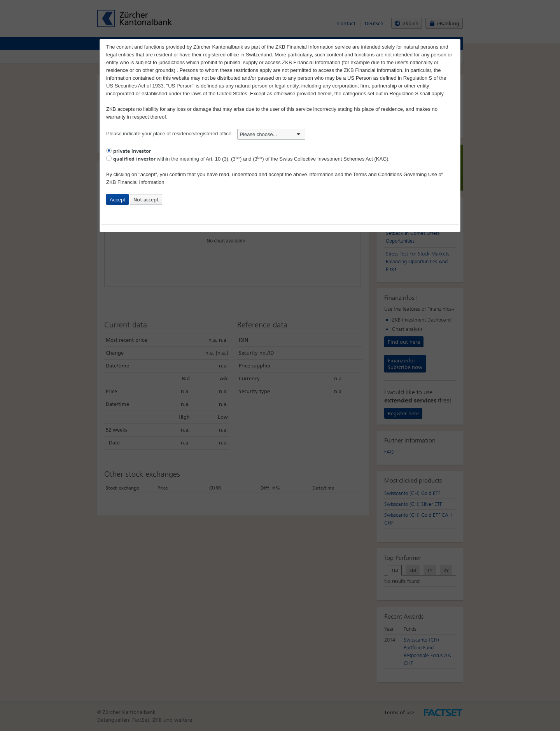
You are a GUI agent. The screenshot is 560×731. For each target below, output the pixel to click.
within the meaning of (248, 159)
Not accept (146, 200)
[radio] (109, 150)
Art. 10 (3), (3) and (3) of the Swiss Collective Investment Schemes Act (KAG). (298, 159)
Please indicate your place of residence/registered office (206, 134)
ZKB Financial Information (135, 182)
